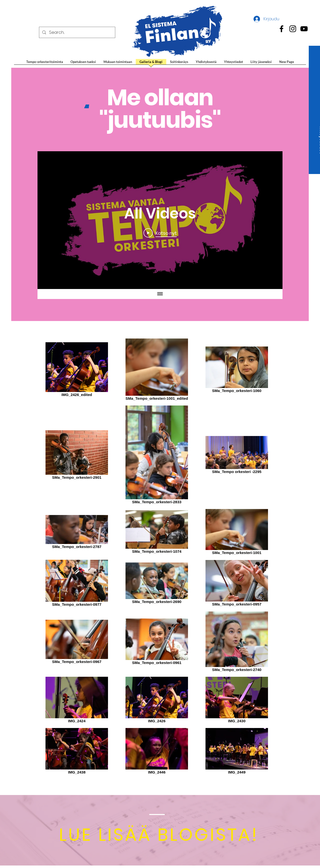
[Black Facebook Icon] (281, 29)
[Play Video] (160, 233)
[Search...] (77, 32)
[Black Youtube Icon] (304, 29)
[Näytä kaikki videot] (160, 294)
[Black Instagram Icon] (293, 29)
